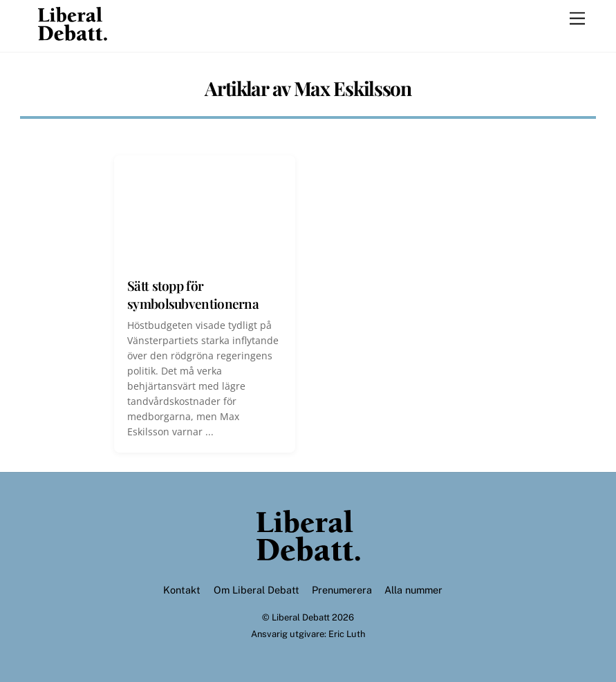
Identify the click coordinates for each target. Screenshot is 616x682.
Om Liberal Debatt (256, 590)
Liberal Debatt (301, 617)
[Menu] (577, 19)
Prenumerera (342, 590)
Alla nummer (413, 590)
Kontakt (182, 590)
